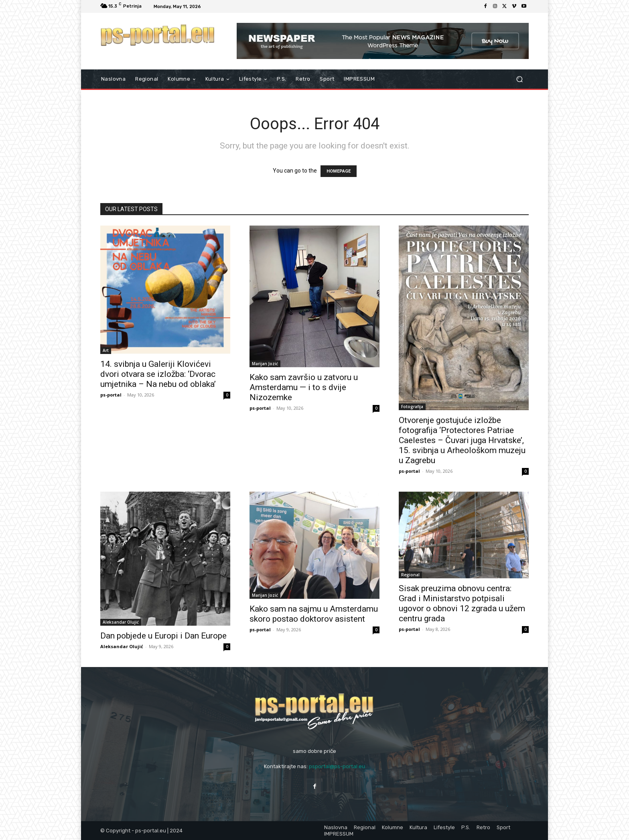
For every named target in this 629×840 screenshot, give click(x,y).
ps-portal (111, 395)
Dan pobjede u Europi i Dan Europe (163, 636)
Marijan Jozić (265, 364)
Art (106, 350)
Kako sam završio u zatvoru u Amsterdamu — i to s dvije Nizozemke (304, 387)
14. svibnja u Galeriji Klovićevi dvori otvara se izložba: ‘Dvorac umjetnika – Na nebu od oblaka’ (158, 374)
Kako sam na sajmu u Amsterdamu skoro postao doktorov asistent (314, 614)
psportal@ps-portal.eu (337, 766)
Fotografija (412, 407)
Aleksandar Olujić (121, 622)
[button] (519, 79)
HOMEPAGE (339, 171)
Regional (410, 575)
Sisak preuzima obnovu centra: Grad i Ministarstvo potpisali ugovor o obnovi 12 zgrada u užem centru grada (462, 603)
